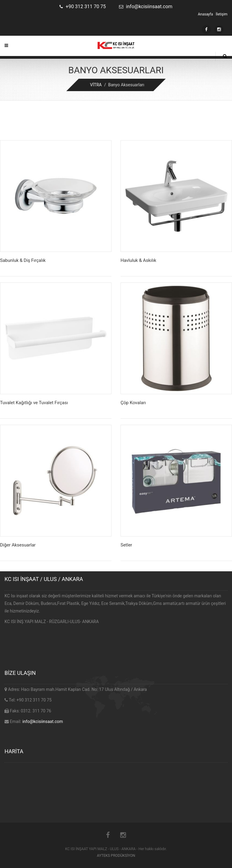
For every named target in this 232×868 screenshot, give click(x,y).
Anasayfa (205, 14)
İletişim (222, 14)
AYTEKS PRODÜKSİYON (116, 856)
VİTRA (96, 85)
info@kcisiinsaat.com (43, 721)
